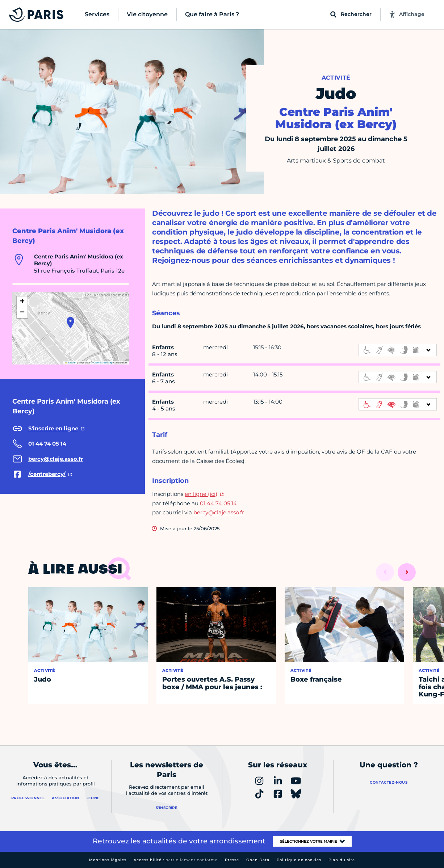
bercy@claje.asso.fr (219, 512)
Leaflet (71, 363)
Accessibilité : (176, 860)
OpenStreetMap (103, 363)
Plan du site (342, 860)
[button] (70, 323)
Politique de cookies (299, 860)
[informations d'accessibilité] (398, 350)
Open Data (258, 860)
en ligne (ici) (201, 494)
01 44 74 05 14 (218, 503)
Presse (232, 860)
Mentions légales (108, 860)
